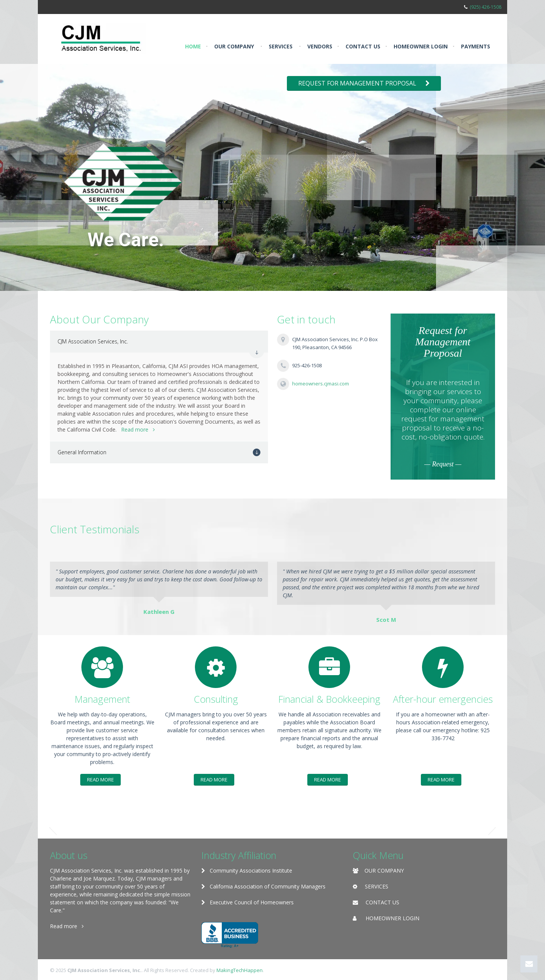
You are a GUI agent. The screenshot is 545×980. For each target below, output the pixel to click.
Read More (100, 780)
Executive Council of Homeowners (248, 902)
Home (193, 46)
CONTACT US (382, 902)
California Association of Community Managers (263, 886)
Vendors (320, 46)
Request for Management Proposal (364, 83)
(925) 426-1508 (486, 7)
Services (281, 46)
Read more (138, 429)
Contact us (363, 46)
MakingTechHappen (240, 970)
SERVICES (377, 886)
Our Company (234, 46)
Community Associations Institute (247, 871)
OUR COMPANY (384, 871)
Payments (476, 46)
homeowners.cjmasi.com (321, 384)
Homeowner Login (421, 46)
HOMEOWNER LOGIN (392, 918)
